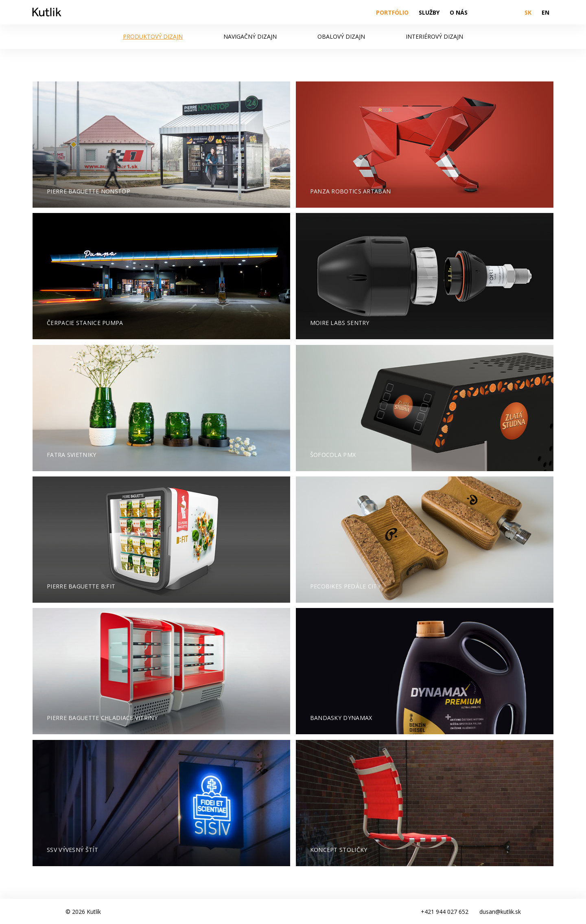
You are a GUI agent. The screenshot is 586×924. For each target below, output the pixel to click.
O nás (459, 12)
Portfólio (392, 12)
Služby (429, 12)
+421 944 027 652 (445, 912)
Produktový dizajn (153, 36)
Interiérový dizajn (434, 36)
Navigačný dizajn (250, 36)
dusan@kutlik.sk (500, 912)
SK (528, 12)
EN (546, 12)
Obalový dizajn (341, 36)
